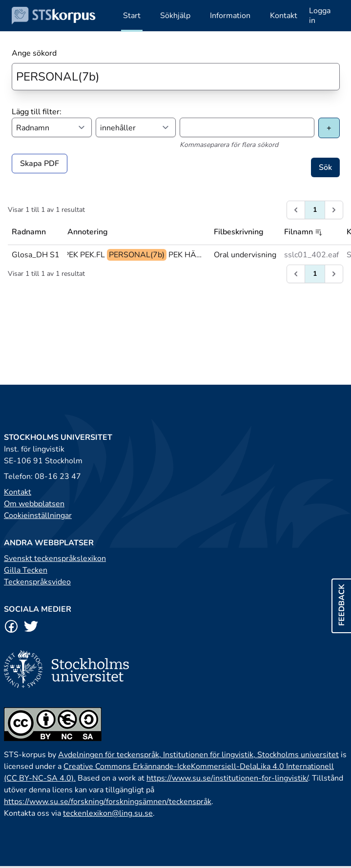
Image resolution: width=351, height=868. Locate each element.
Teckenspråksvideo (37, 582)
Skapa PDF (40, 164)
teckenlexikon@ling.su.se (108, 813)
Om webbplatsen (34, 504)
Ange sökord (34, 53)
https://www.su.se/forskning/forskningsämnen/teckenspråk (108, 802)
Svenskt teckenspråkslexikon (55, 558)
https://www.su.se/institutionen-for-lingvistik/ (227, 778)
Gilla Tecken (26, 570)
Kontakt (18, 492)
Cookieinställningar (38, 516)
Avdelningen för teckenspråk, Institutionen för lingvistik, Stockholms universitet (198, 755)
